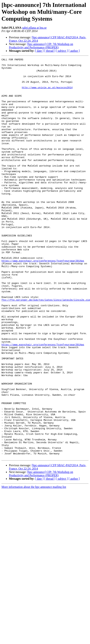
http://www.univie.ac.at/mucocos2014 (47, 94)
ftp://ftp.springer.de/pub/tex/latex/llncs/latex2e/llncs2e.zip (46, 348)
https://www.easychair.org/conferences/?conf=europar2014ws (43, 301)
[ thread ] (50, 51)
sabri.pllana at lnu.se (34, 28)
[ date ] (39, 51)
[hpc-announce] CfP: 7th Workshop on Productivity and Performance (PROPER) (41, 46)
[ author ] (74, 51)
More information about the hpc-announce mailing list (34, 563)
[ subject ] (62, 51)
